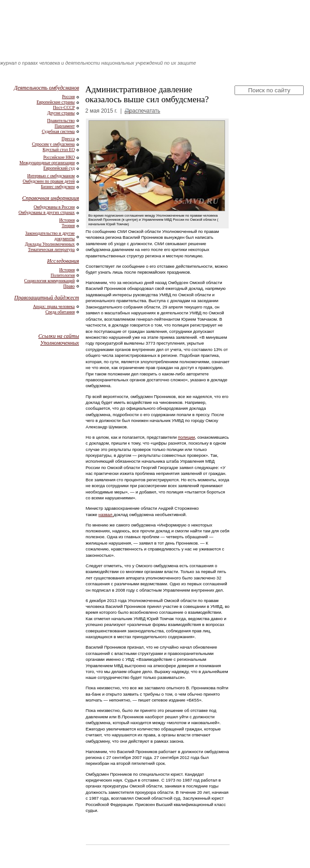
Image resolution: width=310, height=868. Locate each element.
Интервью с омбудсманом (51, 176)
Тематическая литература (51, 249)
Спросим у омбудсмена (54, 144)
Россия (68, 97)
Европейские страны (56, 102)
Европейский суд (59, 168)
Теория (68, 225)
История (67, 220)
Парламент (65, 126)
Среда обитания (60, 312)
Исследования (63, 261)
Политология (63, 275)
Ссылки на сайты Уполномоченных (59, 339)
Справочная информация (51, 198)
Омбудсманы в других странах (47, 212)
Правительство (61, 121)
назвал (106, 515)
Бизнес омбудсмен (58, 187)
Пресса (68, 139)
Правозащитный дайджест (47, 298)
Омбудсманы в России (54, 207)
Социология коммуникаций (50, 281)
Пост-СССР (64, 107)
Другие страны (61, 113)
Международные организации (47, 163)
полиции (187, 437)
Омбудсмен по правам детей (49, 181)
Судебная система (58, 131)
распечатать (145, 111)
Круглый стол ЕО (59, 149)
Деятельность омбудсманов (47, 88)
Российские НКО (59, 157)
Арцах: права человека (54, 306)
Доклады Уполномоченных (50, 244)
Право (69, 286)
